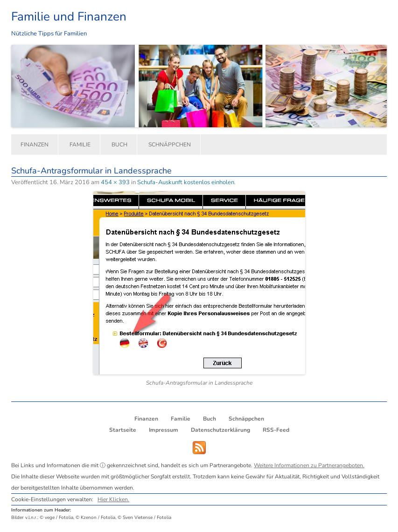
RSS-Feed (276, 430)
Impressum (164, 430)
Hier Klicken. (113, 499)
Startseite (123, 430)
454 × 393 (115, 182)
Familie (80, 145)
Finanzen (35, 145)
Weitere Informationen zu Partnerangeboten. (309, 465)
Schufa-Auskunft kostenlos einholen (186, 182)
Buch (119, 145)
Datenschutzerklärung (220, 430)
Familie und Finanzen (69, 17)
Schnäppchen (170, 145)
